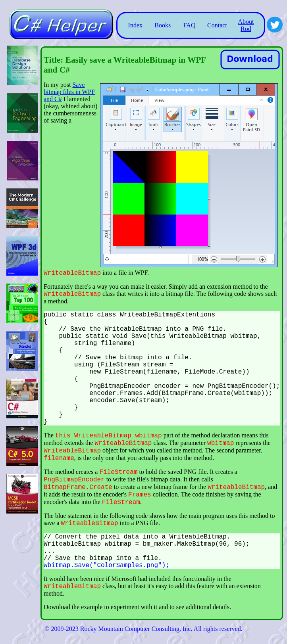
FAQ (190, 25)
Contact (217, 25)
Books (163, 25)
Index (135, 25)
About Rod (246, 25)
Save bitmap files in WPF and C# (69, 92)
